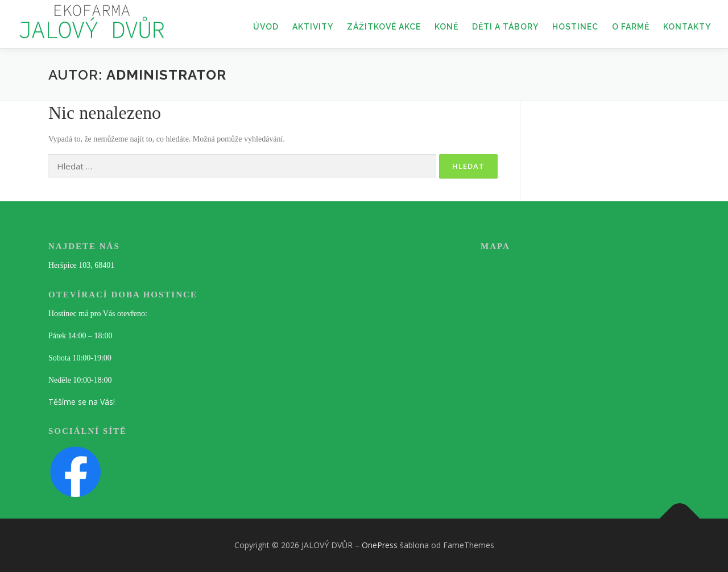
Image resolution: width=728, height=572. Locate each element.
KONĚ (446, 27)
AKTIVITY (313, 27)
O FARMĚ (631, 27)
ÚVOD (266, 27)
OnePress (380, 545)
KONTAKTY (687, 27)
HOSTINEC (575, 27)
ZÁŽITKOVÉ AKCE (384, 27)
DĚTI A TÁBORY (505, 27)
